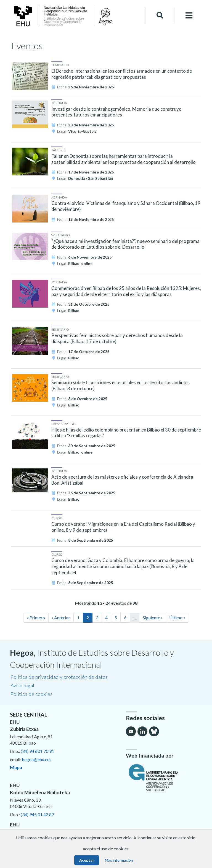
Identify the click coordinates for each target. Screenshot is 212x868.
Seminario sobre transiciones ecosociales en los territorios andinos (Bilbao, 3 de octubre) (120, 386)
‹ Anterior (61, 618)
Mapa (16, 767)
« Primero (36, 618)
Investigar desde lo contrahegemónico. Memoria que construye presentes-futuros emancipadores (116, 112)
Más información (119, 860)
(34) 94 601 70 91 (37, 751)
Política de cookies (31, 694)
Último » (177, 618)
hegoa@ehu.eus (37, 759)
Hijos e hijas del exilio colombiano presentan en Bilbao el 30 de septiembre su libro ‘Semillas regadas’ (126, 433)
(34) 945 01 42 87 (37, 814)
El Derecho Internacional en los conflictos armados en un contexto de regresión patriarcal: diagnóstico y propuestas (122, 74)
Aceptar (87, 860)
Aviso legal (22, 685)
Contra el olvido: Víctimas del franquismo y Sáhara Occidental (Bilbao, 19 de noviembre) (126, 206)
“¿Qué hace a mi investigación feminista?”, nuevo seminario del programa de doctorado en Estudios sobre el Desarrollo (125, 244)
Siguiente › (153, 618)
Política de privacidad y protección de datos (59, 677)
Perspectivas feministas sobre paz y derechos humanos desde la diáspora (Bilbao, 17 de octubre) (117, 338)
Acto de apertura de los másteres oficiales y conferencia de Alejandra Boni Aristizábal (122, 480)
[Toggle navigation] (189, 16)
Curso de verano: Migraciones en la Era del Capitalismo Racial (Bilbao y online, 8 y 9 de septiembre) (123, 527)
